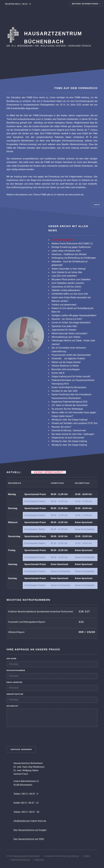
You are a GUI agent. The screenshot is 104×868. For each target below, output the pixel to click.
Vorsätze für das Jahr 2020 (65, 391)
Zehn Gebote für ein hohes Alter (67, 272)
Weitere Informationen (85, 4)
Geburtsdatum (15, 694)
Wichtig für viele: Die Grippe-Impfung (69, 441)
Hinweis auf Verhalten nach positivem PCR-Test (75, 423)
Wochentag (15, 483)
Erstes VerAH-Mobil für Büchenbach (69, 387)
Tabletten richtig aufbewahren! (66, 290)
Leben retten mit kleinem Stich (66, 251)
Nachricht (12, 706)
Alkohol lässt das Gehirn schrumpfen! (70, 333)
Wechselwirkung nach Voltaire (66, 337)
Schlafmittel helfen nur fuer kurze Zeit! (70, 294)
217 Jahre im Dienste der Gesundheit (70, 405)
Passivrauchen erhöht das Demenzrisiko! (71, 355)
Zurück (97, 205)
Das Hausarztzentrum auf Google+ (30, 830)
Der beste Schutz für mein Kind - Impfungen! (73, 434)
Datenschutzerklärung (20, 860)
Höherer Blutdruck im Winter (65, 366)
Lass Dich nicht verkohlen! (64, 276)
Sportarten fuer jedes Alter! (64, 326)
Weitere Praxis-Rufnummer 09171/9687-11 (72, 243)
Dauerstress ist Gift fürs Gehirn (66, 287)
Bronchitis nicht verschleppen (66, 369)
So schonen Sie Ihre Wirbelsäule (67, 409)
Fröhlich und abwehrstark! (64, 305)
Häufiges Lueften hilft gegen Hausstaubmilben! (74, 315)
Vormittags (57, 483)
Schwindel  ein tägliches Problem (68, 358)
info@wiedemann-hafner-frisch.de (30, 821)
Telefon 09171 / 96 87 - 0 (18, 4)
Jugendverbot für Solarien (64, 330)
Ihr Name (12, 659)
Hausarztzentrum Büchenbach (27, 856)
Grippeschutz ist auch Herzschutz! (68, 438)
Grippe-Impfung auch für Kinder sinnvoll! (71, 376)
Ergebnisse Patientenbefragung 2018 (69, 402)
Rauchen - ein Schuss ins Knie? (67, 319)
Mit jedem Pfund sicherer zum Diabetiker (71, 279)
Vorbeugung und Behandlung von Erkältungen (74, 258)
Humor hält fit (58, 373)
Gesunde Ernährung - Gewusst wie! (69, 430)
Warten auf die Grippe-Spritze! (66, 362)
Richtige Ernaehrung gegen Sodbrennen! (71, 247)
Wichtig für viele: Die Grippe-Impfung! (70, 420)
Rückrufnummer (16, 670)
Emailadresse (14, 682)
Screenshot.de (73, 856)
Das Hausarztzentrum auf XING (29, 839)
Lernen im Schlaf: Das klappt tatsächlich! (71, 323)
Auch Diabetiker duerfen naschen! (68, 283)
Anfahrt (87, 856)
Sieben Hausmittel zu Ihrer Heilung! (69, 269)
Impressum (39, 860)
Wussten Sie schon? (61, 427)
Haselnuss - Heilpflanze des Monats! (69, 254)
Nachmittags (82, 483)
